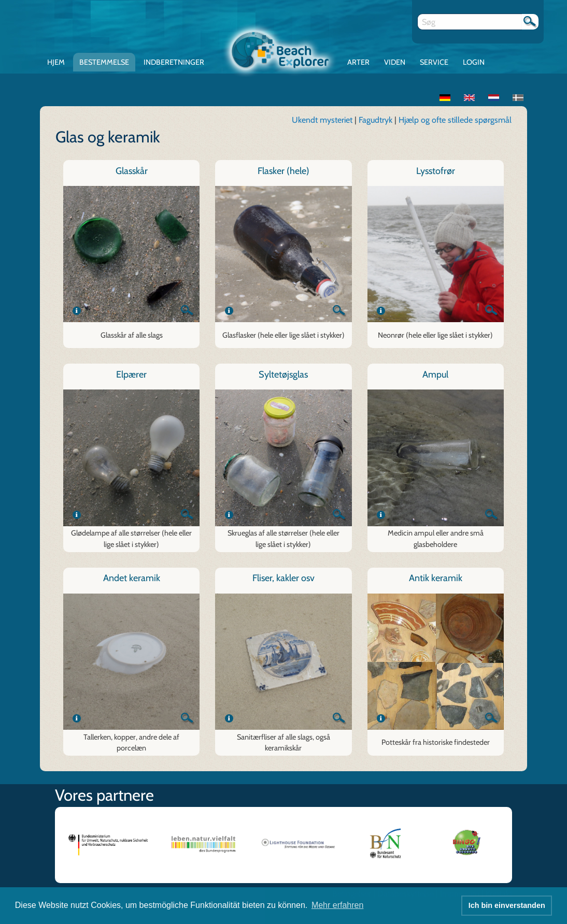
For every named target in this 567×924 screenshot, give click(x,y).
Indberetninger (174, 62)
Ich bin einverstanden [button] (507, 905)
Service (434, 62)
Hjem (56, 62)
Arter (358, 62)
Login (474, 62)
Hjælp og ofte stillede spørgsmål (455, 120)
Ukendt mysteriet (322, 120)
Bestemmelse (104, 62)
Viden (395, 62)
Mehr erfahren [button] (338, 905)
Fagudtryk (377, 120)
